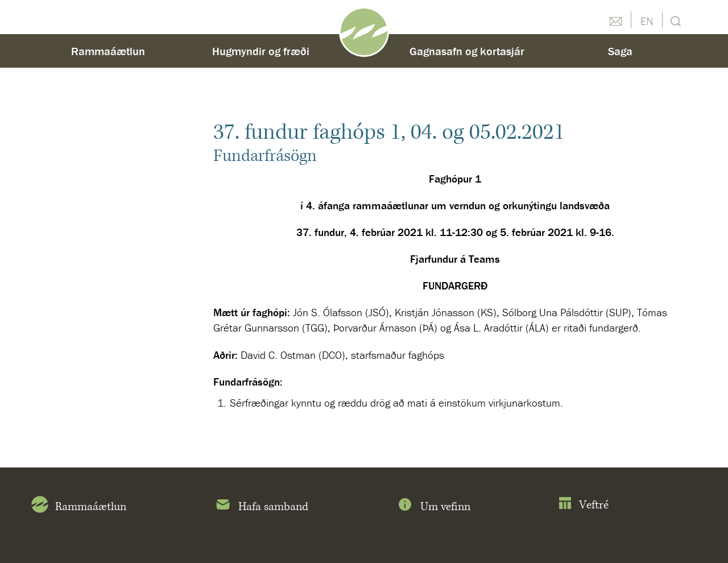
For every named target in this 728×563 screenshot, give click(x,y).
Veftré (583, 505)
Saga (620, 51)
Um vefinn (433, 507)
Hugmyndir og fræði (261, 51)
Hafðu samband (615, 20)
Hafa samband (261, 507)
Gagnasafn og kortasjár (467, 51)
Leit (674, 20)
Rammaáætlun (108, 51)
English (647, 20)
